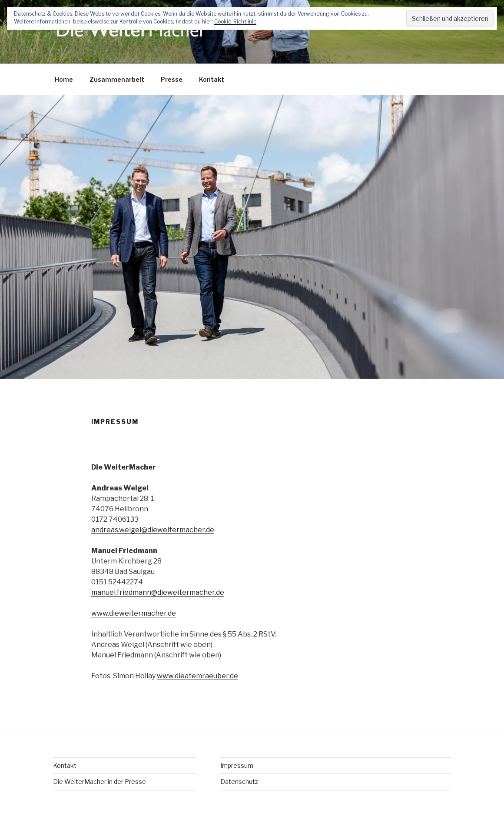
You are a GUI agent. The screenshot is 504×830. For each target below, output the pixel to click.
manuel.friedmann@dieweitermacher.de (158, 592)
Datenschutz (239, 782)
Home (64, 79)
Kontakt (212, 79)
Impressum (237, 765)
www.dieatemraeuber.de (197, 676)
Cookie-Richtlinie (235, 22)
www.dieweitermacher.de (134, 613)
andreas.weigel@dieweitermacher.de (153, 530)
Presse (172, 79)
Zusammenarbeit (117, 79)
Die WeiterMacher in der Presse (99, 782)
